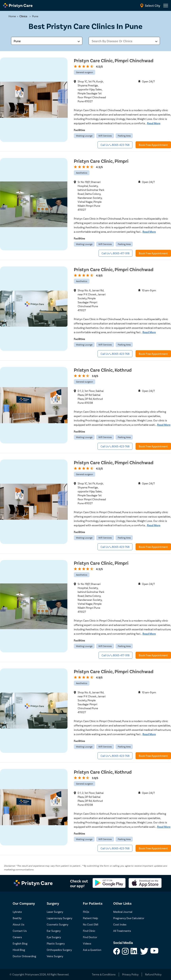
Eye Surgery (54, 937)
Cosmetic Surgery (57, 924)
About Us (19, 924)
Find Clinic (89, 931)
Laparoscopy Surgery (59, 918)
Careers (17, 937)
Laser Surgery (55, 912)
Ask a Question (92, 950)
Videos (87, 943)
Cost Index (120, 924)
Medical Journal (123, 912)
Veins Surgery (55, 956)
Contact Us (20, 931)
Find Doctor (90, 937)
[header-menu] (166, 6)
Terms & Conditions (104, 974)
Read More (154, 123)
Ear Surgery (54, 931)
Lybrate (17, 912)
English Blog (20, 943)
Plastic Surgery (56, 943)
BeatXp (17, 918)
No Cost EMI (91, 924)
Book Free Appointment (153, 145)
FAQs (86, 912)
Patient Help (90, 918)
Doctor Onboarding (24, 956)
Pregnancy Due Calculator (129, 918)
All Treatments (122, 931)
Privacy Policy (130, 974)
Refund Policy (153, 974)
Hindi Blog (19, 950)
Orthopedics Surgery (59, 950)
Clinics (23, 16)
